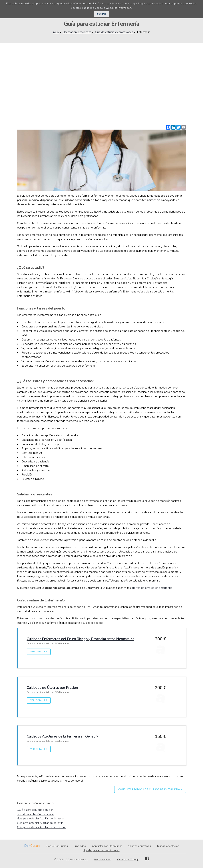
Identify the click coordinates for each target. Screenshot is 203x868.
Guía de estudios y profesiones (114, 32)
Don (27, 846)
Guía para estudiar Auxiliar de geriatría (40, 823)
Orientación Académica (77, 32)
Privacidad (80, 846)
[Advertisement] (102, 78)
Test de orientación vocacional (36, 814)
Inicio (56, 32)
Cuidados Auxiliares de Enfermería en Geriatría (62, 736)
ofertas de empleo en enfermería (152, 588)
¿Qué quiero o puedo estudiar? (36, 810)
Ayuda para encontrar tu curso (102, 850)
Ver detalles (39, 652)
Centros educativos (140, 846)
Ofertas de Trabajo (128, 859)
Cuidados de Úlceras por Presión (52, 688)
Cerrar (102, 14)
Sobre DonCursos (57, 846)
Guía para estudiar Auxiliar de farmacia (40, 819)
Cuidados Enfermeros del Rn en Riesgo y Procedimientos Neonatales (81, 639)
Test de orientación (168, 846)
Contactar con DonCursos (107, 846)
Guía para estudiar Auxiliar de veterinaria (42, 827)
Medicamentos (103, 859)
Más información (122, 8)
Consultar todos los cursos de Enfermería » (150, 789)
